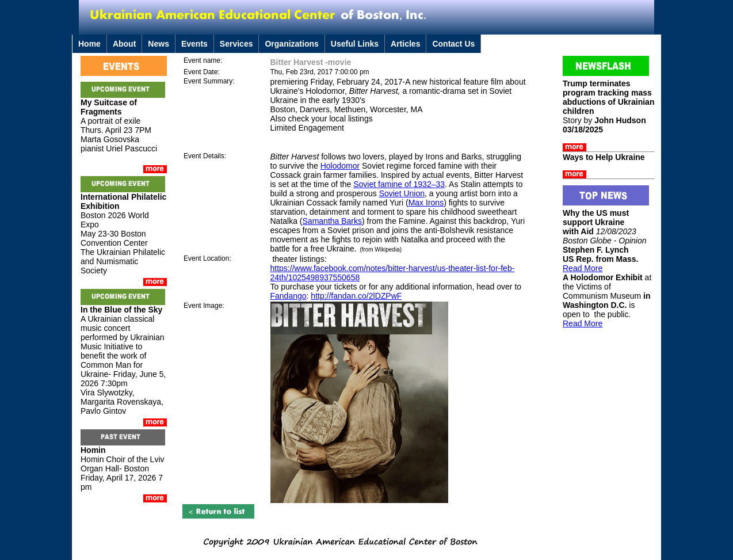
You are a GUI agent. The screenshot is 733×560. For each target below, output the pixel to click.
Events (194, 44)
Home (89, 44)
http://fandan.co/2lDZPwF (356, 296)
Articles (405, 44)
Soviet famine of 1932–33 (399, 184)
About (124, 44)
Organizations (291, 44)
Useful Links (355, 44)
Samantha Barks (333, 221)
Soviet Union (402, 193)
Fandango (289, 296)
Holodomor (340, 166)
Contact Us (453, 44)
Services (236, 44)
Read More (583, 268)
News (159, 44)
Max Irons (426, 203)
